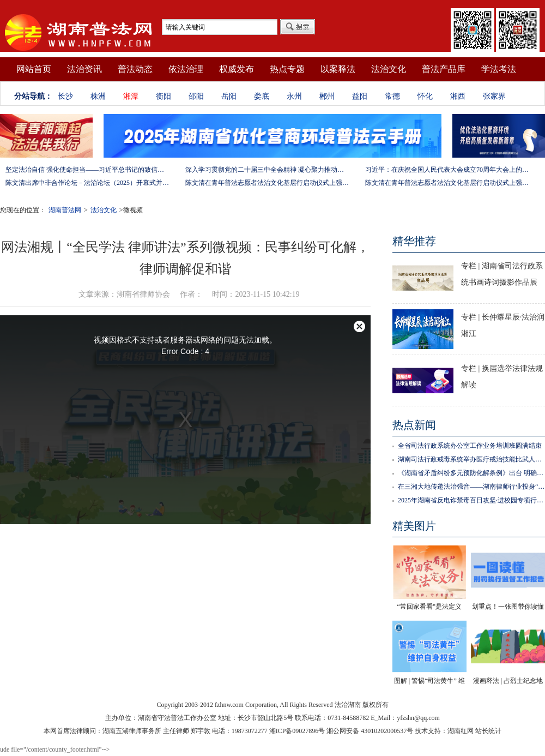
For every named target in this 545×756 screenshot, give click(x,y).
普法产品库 (444, 69)
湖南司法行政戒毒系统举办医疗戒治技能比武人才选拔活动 (471, 459)
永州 (294, 96)
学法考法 (499, 69)
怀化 (425, 96)
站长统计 (488, 731)
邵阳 (196, 96)
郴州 (327, 96)
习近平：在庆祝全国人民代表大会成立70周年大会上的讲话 (447, 170)
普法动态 (135, 69)
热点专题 (287, 69)
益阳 (360, 96)
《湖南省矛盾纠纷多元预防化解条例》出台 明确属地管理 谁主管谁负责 (471, 473)
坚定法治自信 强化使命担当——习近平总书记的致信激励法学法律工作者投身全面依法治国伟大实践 (87, 170)
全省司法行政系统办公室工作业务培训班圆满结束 (470, 446)
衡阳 (163, 96)
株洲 (98, 96)
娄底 (262, 96)
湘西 (458, 96)
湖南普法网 (65, 210)
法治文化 (389, 69)
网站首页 (34, 69)
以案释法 (338, 69)
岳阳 (229, 96)
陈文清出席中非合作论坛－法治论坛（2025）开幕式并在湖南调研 (87, 183)
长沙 (65, 96)
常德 (392, 96)
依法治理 (186, 69)
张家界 (494, 96)
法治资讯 (84, 69)
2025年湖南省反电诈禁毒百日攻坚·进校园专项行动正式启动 (471, 500)
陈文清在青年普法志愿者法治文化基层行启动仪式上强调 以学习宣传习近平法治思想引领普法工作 (267, 183)
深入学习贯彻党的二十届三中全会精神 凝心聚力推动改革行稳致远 (267, 170)
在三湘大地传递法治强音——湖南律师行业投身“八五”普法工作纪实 (471, 487)
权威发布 (237, 69)
